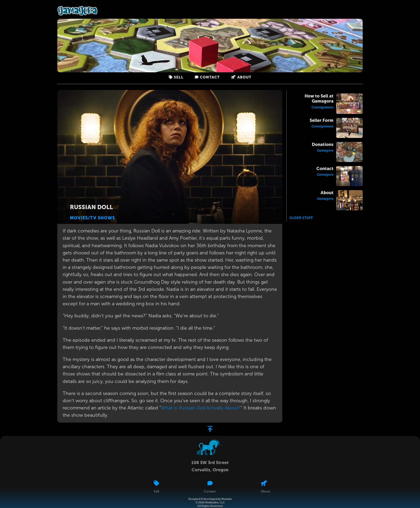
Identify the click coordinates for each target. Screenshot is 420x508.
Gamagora (325, 150)
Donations (323, 144)
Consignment (322, 107)
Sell (176, 77)
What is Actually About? (201, 408)
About (241, 77)
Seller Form (322, 120)
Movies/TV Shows (92, 218)
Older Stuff (301, 218)
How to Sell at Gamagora (319, 99)
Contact (207, 77)
